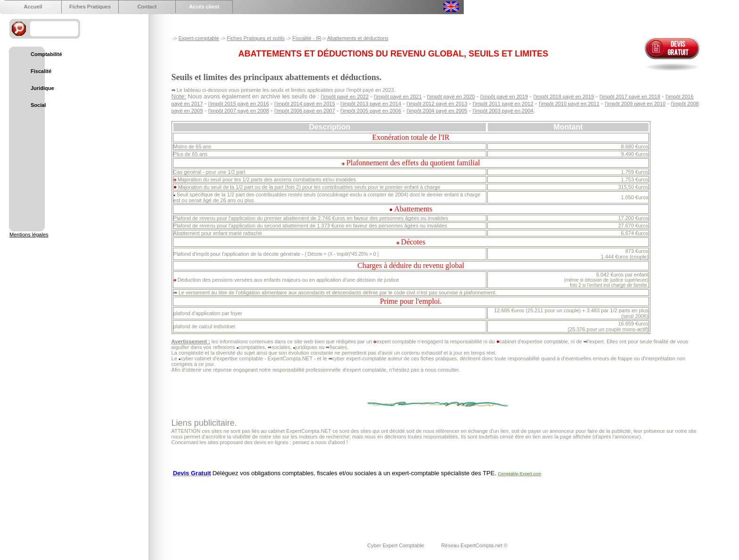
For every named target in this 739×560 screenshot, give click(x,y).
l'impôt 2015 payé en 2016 (239, 104)
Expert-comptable (199, 38)
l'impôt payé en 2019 (504, 97)
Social (38, 105)
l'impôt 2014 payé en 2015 (305, 104)
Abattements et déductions (358, 38)
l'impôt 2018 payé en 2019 (564, 97)
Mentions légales (29, 235)
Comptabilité (46, 54)
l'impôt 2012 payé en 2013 (437, 104)
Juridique (42, 88)
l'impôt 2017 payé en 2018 (630, 97)
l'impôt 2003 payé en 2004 (503, 111)
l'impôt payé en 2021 (398, 97)
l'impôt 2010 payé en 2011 (569, 104)
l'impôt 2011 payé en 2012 (503, 104)
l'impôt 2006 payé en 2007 (305, 111)
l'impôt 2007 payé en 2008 (239, 111)
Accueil (33, 7)
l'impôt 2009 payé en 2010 (635, 104)
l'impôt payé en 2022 (345, 97)
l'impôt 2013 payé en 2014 (371, 104)
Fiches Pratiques (90, 7)
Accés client (204, 7)
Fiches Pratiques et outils (256, 38)
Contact (147, 7)
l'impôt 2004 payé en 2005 (437, 111)
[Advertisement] (343, 503)
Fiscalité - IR (307, 38)
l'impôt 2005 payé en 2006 (371, 111)
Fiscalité (41, 71)
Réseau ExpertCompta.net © (474, 545)
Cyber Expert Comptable (396, 545)
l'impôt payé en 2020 (451, 97)
